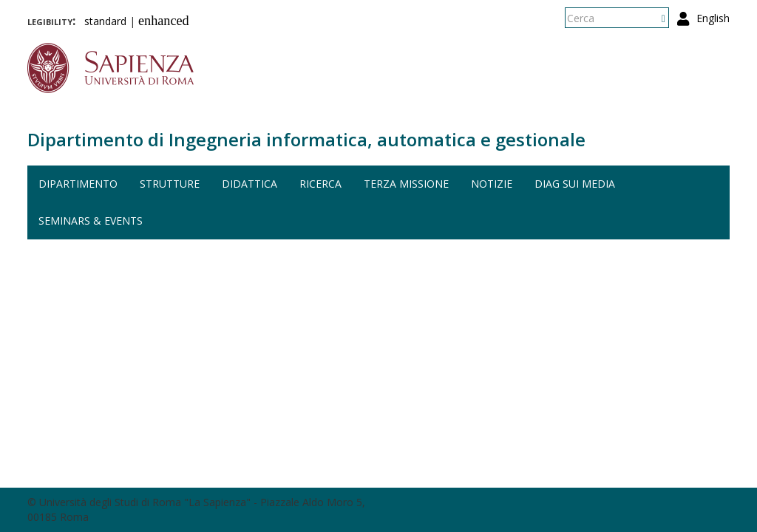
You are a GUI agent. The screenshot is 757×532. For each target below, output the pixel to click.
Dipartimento (78, 184)
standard (105, 21)
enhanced (164, 21)
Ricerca (320, 184)
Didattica (249, 184)
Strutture (170, 184)
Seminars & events (91, 221)
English (713, 18)
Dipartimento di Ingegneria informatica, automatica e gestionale (306, 139)
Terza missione (406, 184)
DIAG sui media (575, 184)
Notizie (492, 184)
